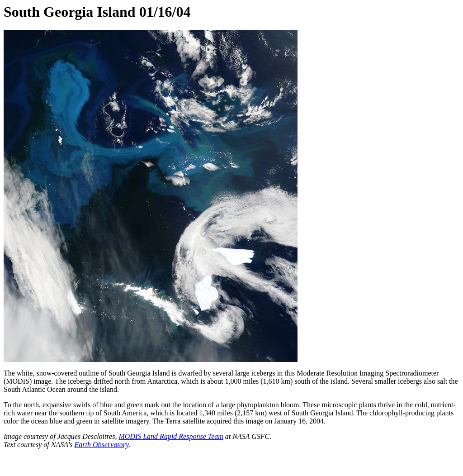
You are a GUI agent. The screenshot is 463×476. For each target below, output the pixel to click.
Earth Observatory (102, 445)
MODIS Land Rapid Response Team (171, 436)
